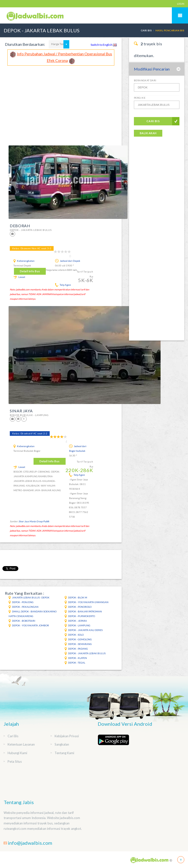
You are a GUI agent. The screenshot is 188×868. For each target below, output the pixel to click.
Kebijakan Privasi (67, 736)
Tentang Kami (64, 753)
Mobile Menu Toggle (180, 15)
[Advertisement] (61, 102)
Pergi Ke (140, 98)
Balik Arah (148, 133)
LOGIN (181, 4)
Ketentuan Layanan (21, 744)
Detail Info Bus (30, 271)
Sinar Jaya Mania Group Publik (34, 521)
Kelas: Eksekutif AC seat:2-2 (30, 433)
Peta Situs (15, 761)
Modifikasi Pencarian (152, 69)
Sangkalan (62, 744)
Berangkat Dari (145, 80)
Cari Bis (146, 30)
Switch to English (104, 45)
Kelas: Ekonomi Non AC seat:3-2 (32, 248)
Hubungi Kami (17, 753)
